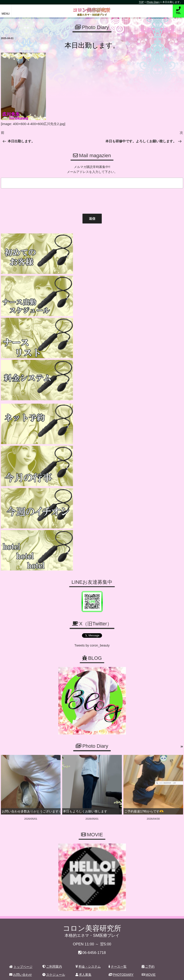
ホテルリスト (20, 784)
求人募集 (83, 776)
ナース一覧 (118, 768)
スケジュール (54, 776)
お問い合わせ (21, 776)
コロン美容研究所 (92, 9)
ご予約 (148, 768)
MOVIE (149, 776)
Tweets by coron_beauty (92, 448)
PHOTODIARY (121, 776)
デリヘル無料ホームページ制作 (116, 973)
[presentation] (34, 199)
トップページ (21, 768)
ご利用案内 (52, 768)
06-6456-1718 (94, 754)
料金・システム (88, 768)
